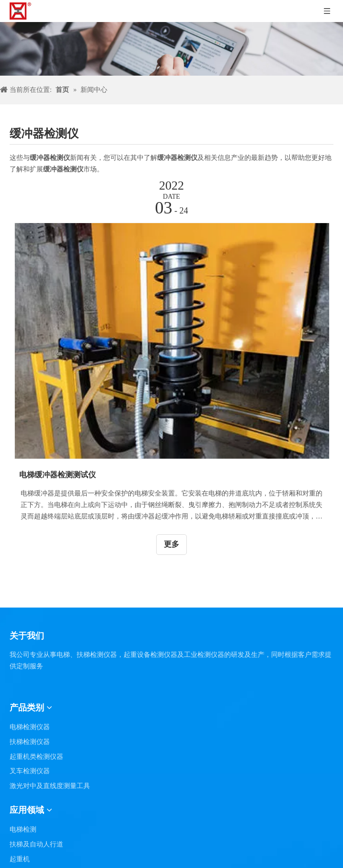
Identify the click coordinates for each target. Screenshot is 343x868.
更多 (171, 544)
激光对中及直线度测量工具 (50, 786)
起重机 (20, 859)
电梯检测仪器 (30, 727)
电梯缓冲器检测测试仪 (57, 475)
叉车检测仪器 (30, 771)
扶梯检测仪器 (30, 742)
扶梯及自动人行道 (36, 844)
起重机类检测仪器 (36, 757)
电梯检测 (23, 829)
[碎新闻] (171, 49)
